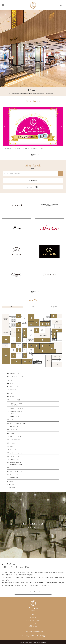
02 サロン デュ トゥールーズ (15, 377)
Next (61, 127)
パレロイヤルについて (33, 620)
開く (2, 5)
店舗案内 (33, 617)
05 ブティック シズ (13, 387)
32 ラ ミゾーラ (12, 450)
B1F (12, 307)
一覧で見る (33, 155)
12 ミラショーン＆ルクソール (15, 408)
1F (33, 307)
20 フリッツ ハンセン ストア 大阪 (16, 423)
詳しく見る (33, 592)
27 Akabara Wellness (14, 440)
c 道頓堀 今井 (11, 488)
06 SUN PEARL (12, 390)
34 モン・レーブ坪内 (13, 456)
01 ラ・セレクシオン (13, 373)
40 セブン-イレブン (13, 474)
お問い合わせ (33, 626)
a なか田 (10, 481)
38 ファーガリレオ (13, 468)
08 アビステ (11, 397)
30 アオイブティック (13, 446)
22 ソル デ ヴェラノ (13, 430)
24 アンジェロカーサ (13, 433)
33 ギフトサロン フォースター (15, 453)
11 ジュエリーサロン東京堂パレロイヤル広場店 (15, 404)
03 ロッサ (10, 380)
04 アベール (11, 383)
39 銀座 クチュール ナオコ (15, 471)
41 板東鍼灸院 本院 (13, 478)
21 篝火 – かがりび (13, 426)
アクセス (33, 623)
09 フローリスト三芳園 (14, 400)
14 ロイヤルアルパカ (13, 416)
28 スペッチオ (11, 443)
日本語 (61, 5)
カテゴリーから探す (33, 187)
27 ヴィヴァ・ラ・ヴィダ (14, 436)
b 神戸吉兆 (11, 484)
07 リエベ (10, 393)
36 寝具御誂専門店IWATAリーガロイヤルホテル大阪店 (15, 464)
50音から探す (33, 180)
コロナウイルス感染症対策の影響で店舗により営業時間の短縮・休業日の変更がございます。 (33, 94)
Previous (5, 127)
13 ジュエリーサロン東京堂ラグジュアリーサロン (15, 412)
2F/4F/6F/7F (54, 307)
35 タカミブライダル (13, 460)
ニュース (33, 614)
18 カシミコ (11, 420)
